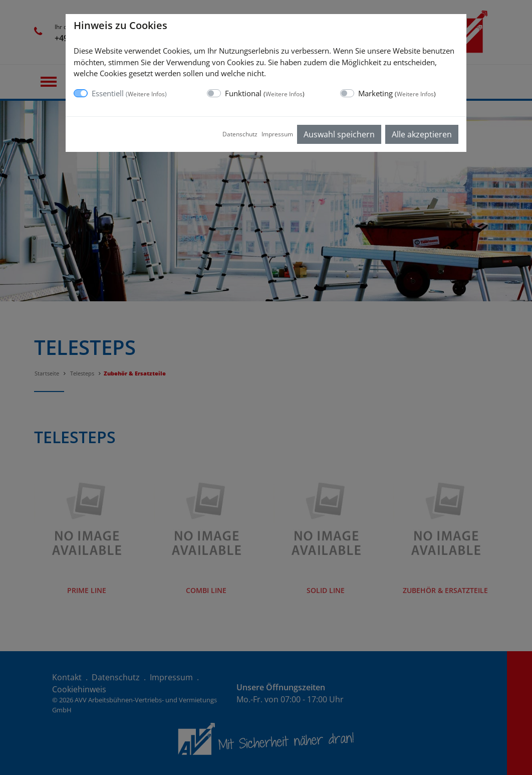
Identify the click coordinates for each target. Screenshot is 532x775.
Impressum (277, 134)
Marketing (397, 93)
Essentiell (129, 93)
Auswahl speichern (339, 134)
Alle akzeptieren (422, 134)
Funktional (265, 93)
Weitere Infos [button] (146, 94)
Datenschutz (240, 134)
